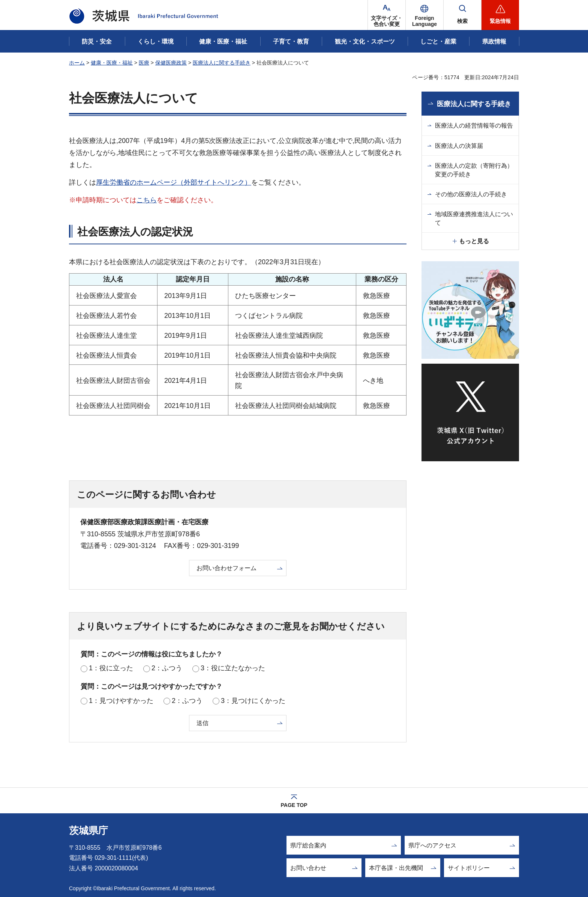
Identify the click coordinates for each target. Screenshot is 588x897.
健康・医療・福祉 (112, 63)
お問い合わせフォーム (226, 568)
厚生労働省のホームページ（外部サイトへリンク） (174, 182)
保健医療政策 (171, 63)
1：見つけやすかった (121, 701)
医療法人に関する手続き (222, 63)
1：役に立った (111, 668)
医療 (144, 63)
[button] (424, 15)
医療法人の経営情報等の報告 (474, 126)
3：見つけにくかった (253, 701)
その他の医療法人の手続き (471, 194)
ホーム (77, 63)
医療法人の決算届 (459, 146)
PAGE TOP (294, 805)
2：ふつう (167, 668)
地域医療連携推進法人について (474, 218)
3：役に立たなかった (233, 668)
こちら (147, 200)
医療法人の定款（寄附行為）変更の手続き (474, 170)
